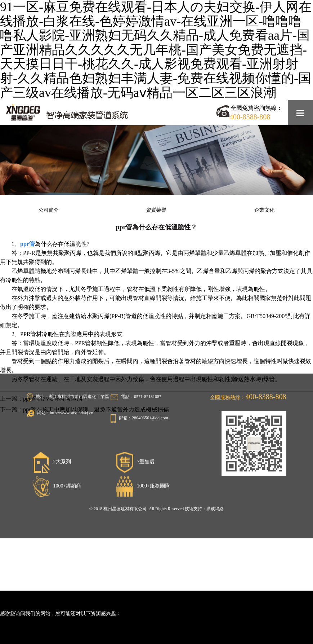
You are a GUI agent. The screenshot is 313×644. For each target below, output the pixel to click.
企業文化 (264, 210)
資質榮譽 (156, 210)
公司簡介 (49, 210)
